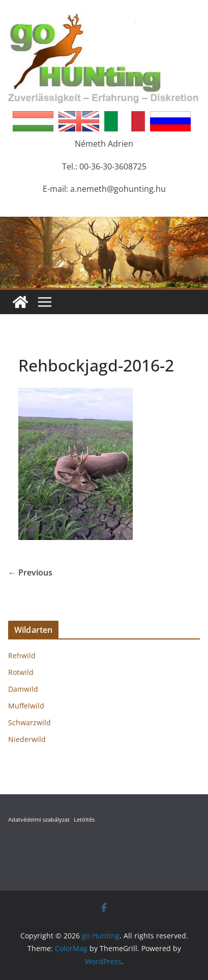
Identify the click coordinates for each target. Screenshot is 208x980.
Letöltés (84, 819)
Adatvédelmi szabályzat (39, 819)
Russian (170, 121)
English (79, 121)
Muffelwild (26, 706)
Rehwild (22, 655)
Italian (125, 121)
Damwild (23, 689)
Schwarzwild (29, 722)
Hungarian (33, 121)
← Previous (30, 572)
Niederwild (27, 739)
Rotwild (21, 672)
